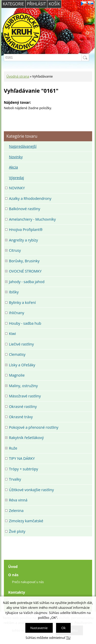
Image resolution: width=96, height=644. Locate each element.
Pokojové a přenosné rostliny (34, 427)
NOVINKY (17, 188)
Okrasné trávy (21, 417)
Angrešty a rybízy (23, 240)
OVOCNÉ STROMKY (25, 271)
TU (68, 638)
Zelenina (16, 511)
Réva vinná (18, 500)
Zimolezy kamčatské (26, 521)
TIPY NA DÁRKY (22, 458)
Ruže (13, 448)
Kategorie (13, 4)
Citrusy (15, 250)
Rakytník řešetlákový (26, 438)
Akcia (13, 167)
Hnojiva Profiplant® (26, 230)
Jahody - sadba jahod (27, 282)
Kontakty (17, 592)
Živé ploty (17, 531)
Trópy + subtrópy (24, 469)
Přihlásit (36, 4)
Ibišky (14, 292)
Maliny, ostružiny (23, 386)
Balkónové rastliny (25, 209)
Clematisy (17, 354)
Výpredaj (17, 178)
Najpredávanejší (23, 146)
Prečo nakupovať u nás (28, 582)
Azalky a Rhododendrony (30, 198)
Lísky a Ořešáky (22, 365)
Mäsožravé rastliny (25, 396)
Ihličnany (17, 313)
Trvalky (15, 479)
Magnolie (17, 375)
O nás (13, 575)
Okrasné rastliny (23, 407)
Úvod (13, 567)
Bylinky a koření (22, 302)
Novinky (16, 157)
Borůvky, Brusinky (24, 261)
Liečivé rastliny (21, 344)
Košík (54, 4)
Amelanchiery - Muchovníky (32, 219)
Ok (63, 628)
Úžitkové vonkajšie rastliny (31, 490)
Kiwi (12, 334)
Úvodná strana (18, 76)
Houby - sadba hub (25, 323)
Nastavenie (39, 628)
